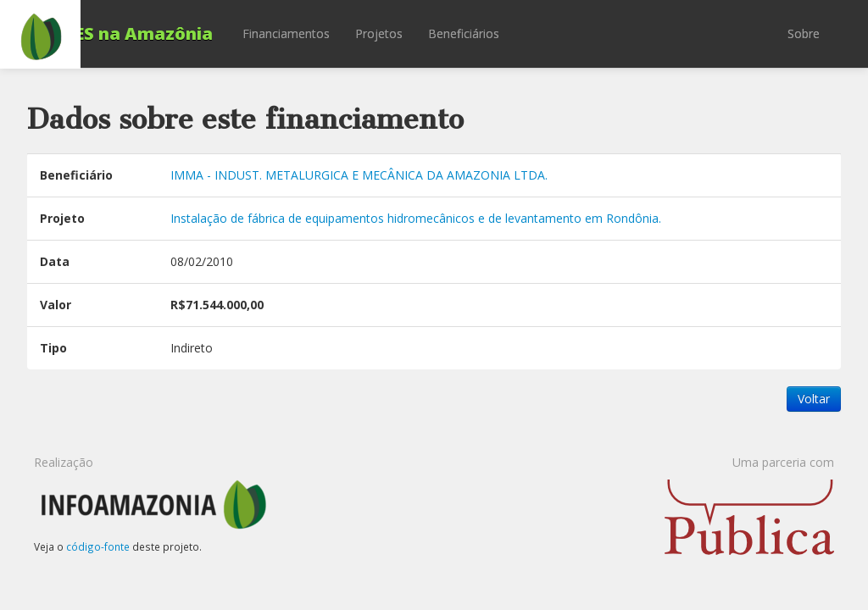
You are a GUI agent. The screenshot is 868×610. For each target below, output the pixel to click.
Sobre (804, 33)
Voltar (814, 399)
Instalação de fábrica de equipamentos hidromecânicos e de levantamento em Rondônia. (416, 218)
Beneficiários (464, 33)
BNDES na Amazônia (124, 33)
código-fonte (98, 546)
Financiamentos (286, 33)
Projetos (379, 33)
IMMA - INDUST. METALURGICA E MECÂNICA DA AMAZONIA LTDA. (359, 175)
